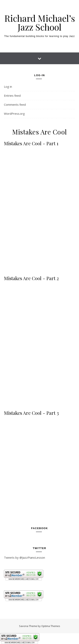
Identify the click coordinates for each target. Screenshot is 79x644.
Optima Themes (51, 626)
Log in (8, 87)
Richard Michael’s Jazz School (40, 23)
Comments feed (15, 105)
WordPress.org (14, 114)
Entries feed (12, 96)
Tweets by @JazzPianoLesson (24, 557)
